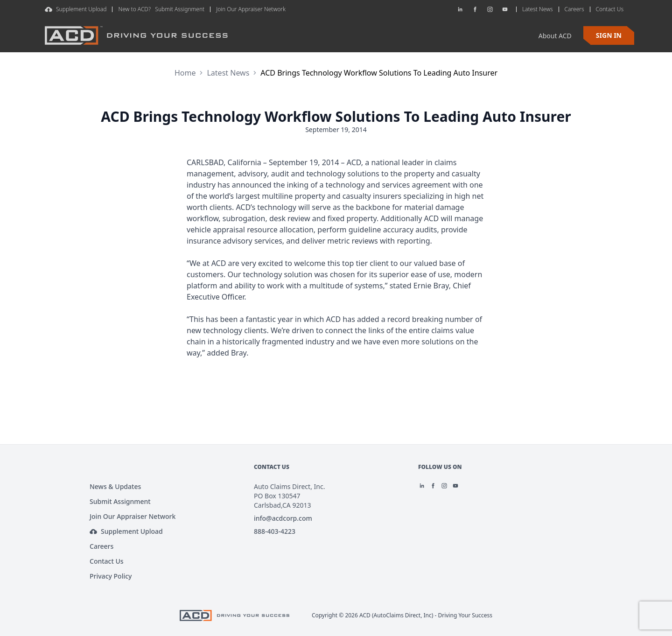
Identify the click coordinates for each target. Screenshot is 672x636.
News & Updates (115, 486)
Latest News (228, 73)
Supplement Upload (76, 9)
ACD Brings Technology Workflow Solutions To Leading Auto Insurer (379, 73)
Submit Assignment (120, 501)
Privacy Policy (111, 576)
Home (185, 73)
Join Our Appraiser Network (251, 9)
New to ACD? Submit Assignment (161, 9)
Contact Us (107, 561)
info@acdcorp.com (283, 518)
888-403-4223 (275, 531)
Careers (101, 546)
